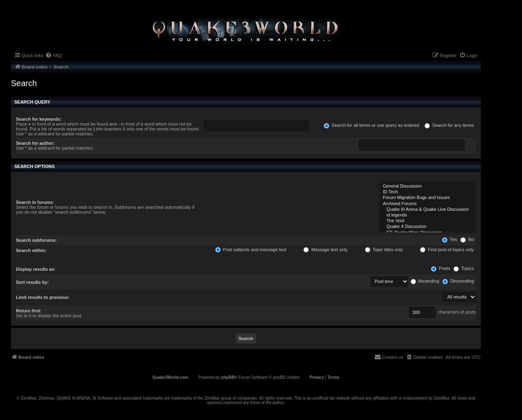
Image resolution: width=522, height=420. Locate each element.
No (467, 239)
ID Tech (428, 192)
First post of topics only (447, 250)
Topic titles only (384, 250)
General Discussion (428, 186)
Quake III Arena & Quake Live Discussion (428, 210)
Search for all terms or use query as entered (372, 125)
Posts (441, 268)
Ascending (425, 281)
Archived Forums (428, 204)
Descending (458, 281)
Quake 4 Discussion (428, 227)
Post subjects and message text (251, 250)
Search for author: (35, 143)
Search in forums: (35, 202)
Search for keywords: (39, 119)
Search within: (31, 250)
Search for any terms (449, 125)
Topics (464, 268)
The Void (428, 221)
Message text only (325, 250)
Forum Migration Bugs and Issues (428, 198)
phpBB (228, 377)
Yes (450, 239)
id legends (428, 215)
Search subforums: (36, 240)
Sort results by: (32, 282)
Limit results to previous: (43, 297)
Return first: (29, 311)
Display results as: (36, 269)
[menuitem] (53, 55)
